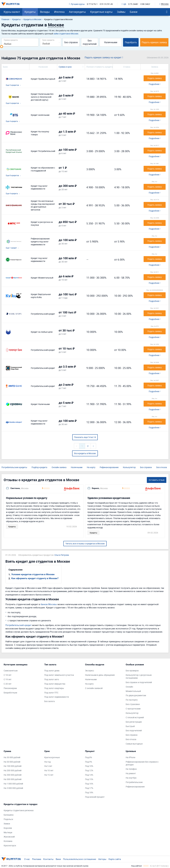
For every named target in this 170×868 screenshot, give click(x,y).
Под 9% (89, 762)
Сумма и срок (65, 67)
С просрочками (133, 709)
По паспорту (132, 700)
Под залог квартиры (54, 688)
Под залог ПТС (51, 693)
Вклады (45, 12)
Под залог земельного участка (59, 675)
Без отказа (162, 467)
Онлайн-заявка (59, 467)
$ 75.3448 (133, 4)
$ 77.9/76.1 (92, 4)
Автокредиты (77, 12)
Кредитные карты (101, 12)
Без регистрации (134, 722)
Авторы (102, 859)
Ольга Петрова (62, 555)
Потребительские (134, 782)
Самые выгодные (134, 744)
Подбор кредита (39, 467)
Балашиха (9, 815)
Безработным (10, 693)
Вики (58, 859)
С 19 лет (8, 679)
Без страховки (133, 704)
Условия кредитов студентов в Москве (33, 574)
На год (47, 762)
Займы (121, 12)
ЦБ (124, 4)
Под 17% (89, 788)
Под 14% (89, 775)
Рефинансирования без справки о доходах (142, 763)
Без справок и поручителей (139, 682)
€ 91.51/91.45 (106, 4)
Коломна (8, 841)
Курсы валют (12, 12)
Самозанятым (11, 671)
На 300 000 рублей (13, 775)
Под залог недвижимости (57, 697)
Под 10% (89, 766)
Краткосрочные (52, 757)
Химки (7, 824)
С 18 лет (8, 675)
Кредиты (30, 12)
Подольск (8, 819)
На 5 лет (48, 766)
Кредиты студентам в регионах (19, 810)
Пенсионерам (10, 688)
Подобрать (131, 42)
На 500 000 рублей (13, 779)
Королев (8, 828)
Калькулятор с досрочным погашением (139, 676)
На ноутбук (131, 778)
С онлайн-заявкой (94, 688)
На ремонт (131, 773)
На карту (91, 467)
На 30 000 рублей (12, 757)
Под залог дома (52, 671)
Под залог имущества (55, 684)
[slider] (2, 47)
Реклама (37, 859)
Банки (134, 12)
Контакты (48, 859)
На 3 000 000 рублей (13, 788)
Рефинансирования (135, 787)
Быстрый (130, 726)
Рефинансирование (109, 467)
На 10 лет (49, 770)
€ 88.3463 (145, 4)
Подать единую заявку (154, 42)
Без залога (50, 701)
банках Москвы (49, 604)
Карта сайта (115, 859)
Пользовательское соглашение (80, 859)
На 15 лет (49, 775)
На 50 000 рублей (12, 762)
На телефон (131, 769)
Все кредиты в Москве (85, 453)
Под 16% (89, 784)
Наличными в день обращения (100, 675)
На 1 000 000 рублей (13, 784)
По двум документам (136, 695)
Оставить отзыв (157, 480)
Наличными (111, 42)
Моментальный (133, 691)
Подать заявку (155, 78)
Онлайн (129, 687)
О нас (27, 859)
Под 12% (89, 770)
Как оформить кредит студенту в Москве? (35, 578)
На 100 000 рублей (13, 766)
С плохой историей (135, 717)
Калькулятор (129, 467)
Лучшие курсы (77, 4)
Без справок (71, 42)
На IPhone (130, 757)
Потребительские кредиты (14, 467)
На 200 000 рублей (13, 770)
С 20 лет (8, 684)
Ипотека (59, 12)
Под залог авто (52, 679)
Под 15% (89, 779)
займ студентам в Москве (66, 34)
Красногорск (10, 845)
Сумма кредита (11, 40)
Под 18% (89, 792)
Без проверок (132, 671)
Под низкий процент (95, 797)
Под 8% (89, 757)
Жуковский (9, 837)
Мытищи (8, 832)
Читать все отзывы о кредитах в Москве (85, 543)
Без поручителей (90, 42)
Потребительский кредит (18, 625)
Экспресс (90, 671)
